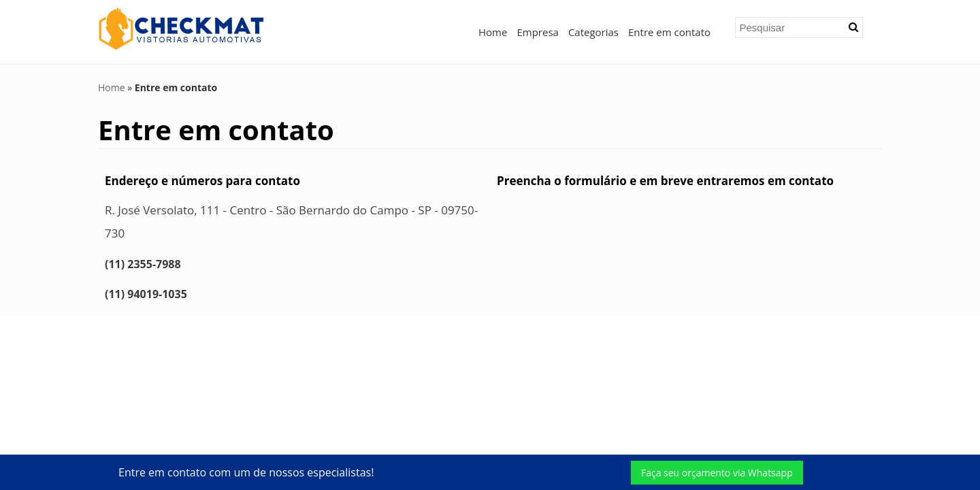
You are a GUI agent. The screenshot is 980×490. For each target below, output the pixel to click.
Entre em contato (669, 32)
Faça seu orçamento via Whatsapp (717, 473)
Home (493, 32)
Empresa (537, 32)
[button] (853, 27)
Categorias (593, 32)
